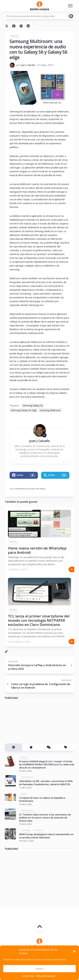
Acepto (40, 969)
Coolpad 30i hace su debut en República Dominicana (42, 799)
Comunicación (27, 777)
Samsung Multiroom (50, 410)
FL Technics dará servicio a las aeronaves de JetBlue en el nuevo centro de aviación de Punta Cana (45, 818)
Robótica (39, 830)
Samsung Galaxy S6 (33, 405)
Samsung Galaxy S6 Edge (24, 410)
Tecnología (25, 830)
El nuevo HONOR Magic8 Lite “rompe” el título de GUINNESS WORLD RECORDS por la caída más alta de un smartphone (47, 764)
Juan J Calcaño (28, 65)
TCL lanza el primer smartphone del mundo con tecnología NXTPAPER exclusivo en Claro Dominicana (39, 620)
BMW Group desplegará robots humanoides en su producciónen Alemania (46, 836)
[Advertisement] (29, 723)
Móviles (15, 36)
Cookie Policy (28, 976)
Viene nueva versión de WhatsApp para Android (37, 550)
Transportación (27, 810)
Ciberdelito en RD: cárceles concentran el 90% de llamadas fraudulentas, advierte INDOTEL (46, 783)
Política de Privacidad (46, 976)
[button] (74, 951)
